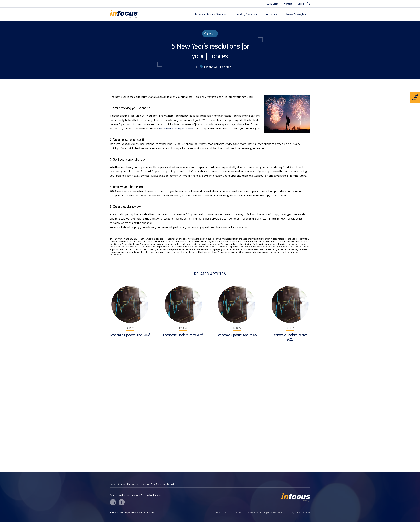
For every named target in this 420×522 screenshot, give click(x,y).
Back (208, 34)
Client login (272, 4)
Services (121, 484)
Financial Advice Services (211, 14)
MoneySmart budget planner (176, 128)
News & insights (296, 14)
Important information (135, 513)
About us (272, 14)
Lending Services (246, 14)
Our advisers (133, 484)
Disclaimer (152, 513)
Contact (288, 4)
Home (113, 484)
